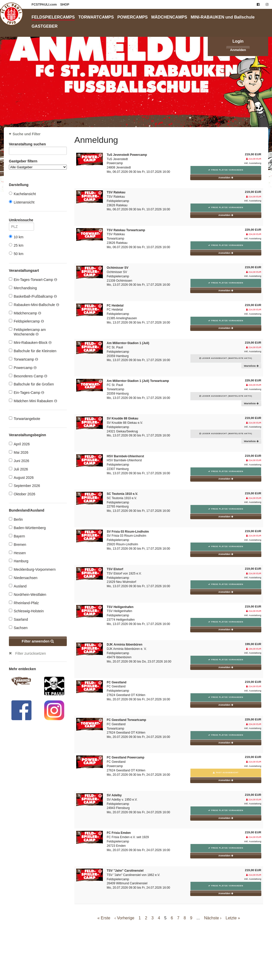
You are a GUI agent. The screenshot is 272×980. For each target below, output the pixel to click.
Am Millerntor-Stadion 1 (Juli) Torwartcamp (138, 381)
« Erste (104, 918)
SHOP (65, 5)
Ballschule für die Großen (31, 384)
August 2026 (21, 477)
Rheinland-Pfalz (24, 603)
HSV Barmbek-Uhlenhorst (125, 456)
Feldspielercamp (26, 321)
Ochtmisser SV (117, 268)
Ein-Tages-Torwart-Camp (33, 280)
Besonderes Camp (28, 376)
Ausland (18, 586)
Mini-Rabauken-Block (30, 342)
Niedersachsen (23, 578)
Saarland (18, 619)
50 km (16, 254)
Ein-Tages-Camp (27, 392)
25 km (16, 245)
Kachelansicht (22, 194)
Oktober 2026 (22, 494)
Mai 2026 (19, 452)
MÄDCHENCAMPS (169, 17)
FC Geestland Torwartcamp (126, 720)
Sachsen (18, 628)
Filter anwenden (38, 641)
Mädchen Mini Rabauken (33, 401)
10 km (16, 237)
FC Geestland (116, 682)
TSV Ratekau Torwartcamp (126, 230)
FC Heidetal (115, 306)
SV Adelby (114, 795)
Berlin (16, 519)
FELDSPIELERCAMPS (53, 17)
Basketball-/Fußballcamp (33, 296)
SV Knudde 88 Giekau (122, 418)
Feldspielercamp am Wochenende (27, 332)
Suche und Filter (27, 134)
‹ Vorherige (124, 918)
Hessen (17, 553)
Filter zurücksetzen (31, 653)
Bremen (18, 544)
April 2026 (19, 444)
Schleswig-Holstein (26, 611)
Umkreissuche (21, 221)
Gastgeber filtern (38, 164)
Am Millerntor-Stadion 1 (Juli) (128, 343)
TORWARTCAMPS (96, 17)
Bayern (17, 536)
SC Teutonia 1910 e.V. (122, 494)
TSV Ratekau (116, 192)
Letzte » (233, 918)
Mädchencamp (25, 313)
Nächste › (213, 918)
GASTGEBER (45, 26)
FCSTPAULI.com (45, 5)
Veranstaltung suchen (38, 145)
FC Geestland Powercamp (125, 757)
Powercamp (23, 368)
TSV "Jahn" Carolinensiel (125, 871)
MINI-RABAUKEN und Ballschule (223, 17)
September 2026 (25, 486)
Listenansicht (22, 202)
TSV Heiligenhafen (120, 607)
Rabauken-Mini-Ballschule (34, 305)
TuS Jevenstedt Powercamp (127, 155)
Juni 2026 (19, 461)
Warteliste (251, 366)
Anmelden (238, 50)
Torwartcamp (23, 359)
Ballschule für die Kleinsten (33, 351)
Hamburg (19, 561)
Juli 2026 (18, 469)
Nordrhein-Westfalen (28, 594)
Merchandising (23, 288)
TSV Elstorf (115, 569)
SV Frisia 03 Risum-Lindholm (128, 532)
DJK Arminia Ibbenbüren (124, 645)
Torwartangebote (25, 419)
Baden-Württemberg (27, 528)
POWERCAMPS (133, 17)
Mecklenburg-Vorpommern (32, 569)
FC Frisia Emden (119, 833)
